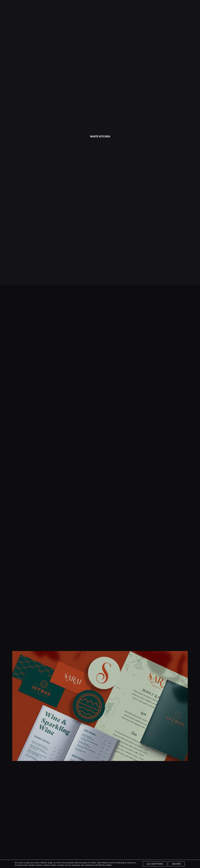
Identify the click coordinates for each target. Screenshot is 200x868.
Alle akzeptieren (155, 864)
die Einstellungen (103, 865)
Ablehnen (176, 864)
